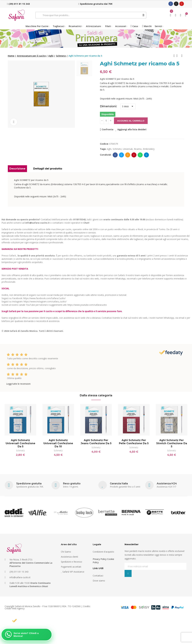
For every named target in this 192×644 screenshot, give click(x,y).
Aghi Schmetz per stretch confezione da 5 (172, 443)
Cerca (144, 15)
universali (128, 149)
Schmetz (20, 451)
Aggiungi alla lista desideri (132, 129)
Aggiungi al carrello (131, 121)
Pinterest (134, 155)
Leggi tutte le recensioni (18, 384)
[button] (18, 4)
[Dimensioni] (128, 106)
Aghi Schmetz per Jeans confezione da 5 (96, 442)
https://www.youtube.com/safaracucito (87, 305)
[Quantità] (106, 121)
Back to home (178, 56)
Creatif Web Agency (15, 608)
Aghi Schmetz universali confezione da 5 (20, 443)
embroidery (149, 149)
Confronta (108, 129)
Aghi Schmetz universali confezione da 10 (58, 443)
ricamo (138, 149)
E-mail (128, 155)
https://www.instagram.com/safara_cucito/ (45, 302)
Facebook (115, 155)
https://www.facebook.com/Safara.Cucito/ (44, 298)
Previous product (174, 56)
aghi (109, 149)
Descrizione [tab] (17, 169)
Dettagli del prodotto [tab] (48, 169)
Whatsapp (140, 155)
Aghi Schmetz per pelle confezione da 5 (134, 442)
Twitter (122, 155)
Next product (182, 56)
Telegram (146, 155)
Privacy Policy (100, 559)
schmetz (117, 149)
